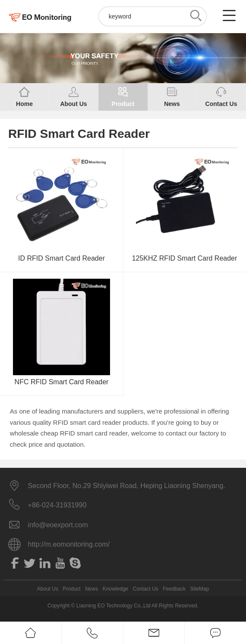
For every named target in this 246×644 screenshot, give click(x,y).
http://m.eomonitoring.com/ (69, 544)
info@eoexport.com (58, 525)
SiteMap (199, 589)
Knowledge (115, 589)
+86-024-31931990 (57, 505)
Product (71, 589)
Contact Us (145, 589)
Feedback (174, 589)
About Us (48, 589)
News (91, 589)
